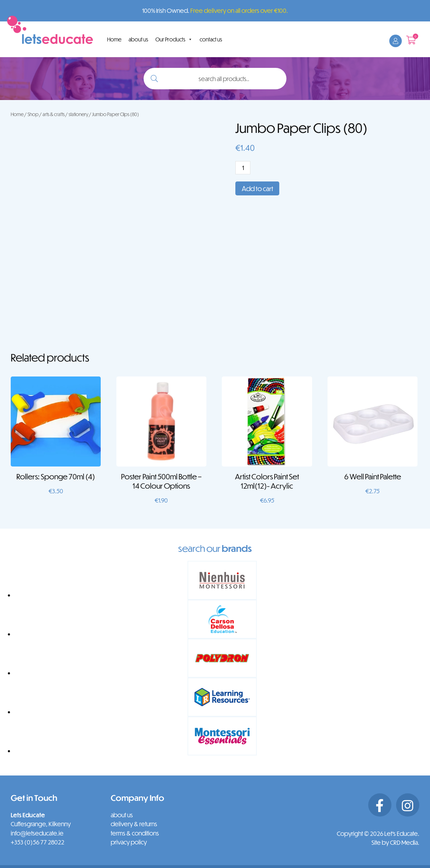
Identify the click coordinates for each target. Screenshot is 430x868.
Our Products (174, 39)
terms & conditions (135, 833)
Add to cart (257, 188)
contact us (211, 39)
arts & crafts (54, 114)
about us (138, 39)
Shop (33, 114)
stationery (78, 114)
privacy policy (129, 842)
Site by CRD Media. (395, 842)
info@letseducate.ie (37, 833)
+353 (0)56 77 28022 (37, 842)
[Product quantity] (243, 168)
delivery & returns (134, 824)
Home (114, 39)
